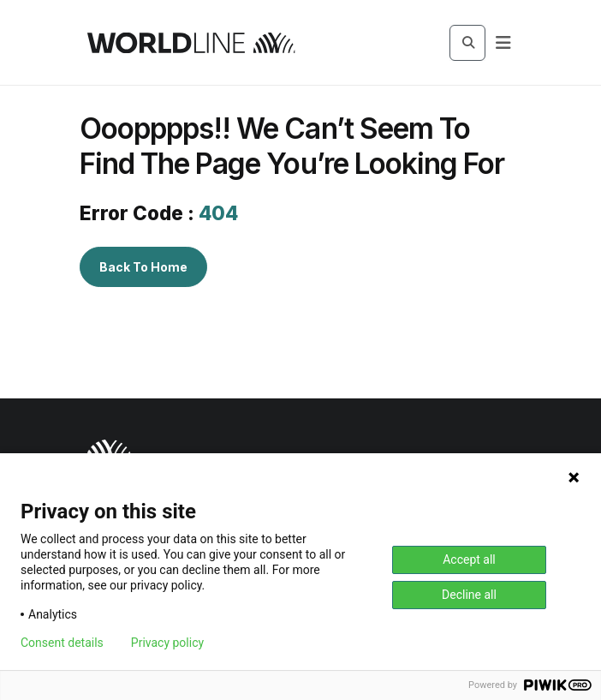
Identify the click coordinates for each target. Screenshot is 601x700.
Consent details (62, 643)
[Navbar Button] (503, 43)
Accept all (469, 559)
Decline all (469, 595)
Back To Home (143, 267)
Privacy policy (167, 643)
